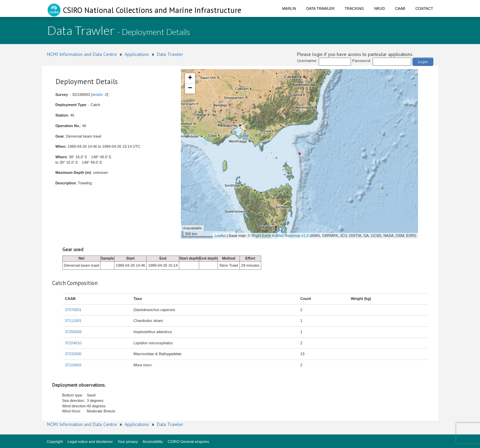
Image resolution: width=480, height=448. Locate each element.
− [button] (190, 88)
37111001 (73, 321)
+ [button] (190, 78)
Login (423, 62)
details (98, 95)
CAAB (400, 8)
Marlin (289, 8)
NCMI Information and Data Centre (82, 54)
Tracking (354, 8)
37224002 (73, 365)
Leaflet (220, 236)
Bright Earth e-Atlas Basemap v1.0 (280, 236)
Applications (137, 54)
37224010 (73, 343)
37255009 (73, 332)
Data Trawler (320, 8)
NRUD (379, 8)
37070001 (73, 310)
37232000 (73, 354)
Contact (424, 8)
